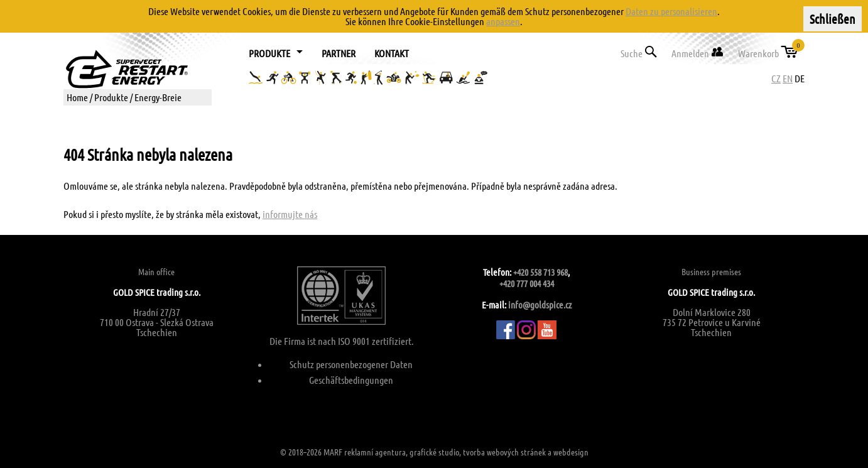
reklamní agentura (375, 452)
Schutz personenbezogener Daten (351, 364)
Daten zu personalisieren (671, 11)
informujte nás (290, 214)
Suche (639, 52)
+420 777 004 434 (527, 283)
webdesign (571, 452)
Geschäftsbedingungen (351, 380)
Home (77, 97)
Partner (339, 53)
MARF (333, 452)
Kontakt (392, 53)
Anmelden (697, 52)
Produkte (111, 97)
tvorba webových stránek (504, 452)
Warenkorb (769, 51)
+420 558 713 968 (540, 272)
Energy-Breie (158, 97)
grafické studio (434, 452)
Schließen (833, 19)
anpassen (503, 21)
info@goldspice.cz (540, 305)
